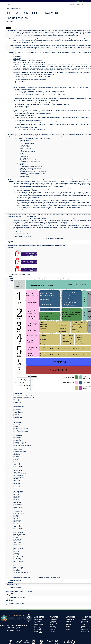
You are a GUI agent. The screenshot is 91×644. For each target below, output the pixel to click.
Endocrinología (17, 515)
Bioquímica (16, 414)
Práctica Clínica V (18, 539)
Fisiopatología (17, 439)
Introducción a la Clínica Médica (22, 444)
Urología (16, 479)
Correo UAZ (80, 1)
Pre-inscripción (38, 630)
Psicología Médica (18, 430)
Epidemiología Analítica (20, 451)
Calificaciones (54, 620)
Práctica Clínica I (18, 461)
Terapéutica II (17, 485)
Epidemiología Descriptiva (20, 442)
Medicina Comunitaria (19, 550)
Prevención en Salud (19, 513)
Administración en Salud (20, 534)
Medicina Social (18, 493)
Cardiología (16, 494)
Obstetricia (16, 537)
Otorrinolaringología (19, 477)
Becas (52, 625)
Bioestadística (17, 409)
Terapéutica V (17, 542)
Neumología (17, 496)
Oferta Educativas (15, 8)
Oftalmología (17, 480)
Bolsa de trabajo (70, 623)
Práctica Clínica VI (18, 556)
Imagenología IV (18, 525)
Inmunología (17, 455)
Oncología (16, 501)
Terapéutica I (17, 465)
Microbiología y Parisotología (21, 428)
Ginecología (16, 553)
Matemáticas (17, 399)
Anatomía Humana (18, 413)
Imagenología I (17, 463)
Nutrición (16, 460)
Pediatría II (16, 552)
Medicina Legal (17, 555)
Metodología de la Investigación (22, 432)
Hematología (17, 456)
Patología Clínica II (18, 487)
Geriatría (16, 518)
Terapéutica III (17, 506)
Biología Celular (17, 403)
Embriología (17, 411)
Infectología (17, 458)
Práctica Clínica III (18, 503)
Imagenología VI (18, 558)
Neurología (16, 499)
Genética (16, 453)
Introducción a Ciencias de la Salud (23, 396)
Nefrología (16, 498)
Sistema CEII (84, 623)
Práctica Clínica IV (18, 523)
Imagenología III (18, 504)
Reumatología (17, 520)
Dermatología (17, 522)
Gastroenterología (18, 475)
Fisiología (16, 427)
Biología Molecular (18, 418)
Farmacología (17, 437)
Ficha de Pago (38, 628)
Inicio (8, 4)
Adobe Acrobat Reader (56, 577)
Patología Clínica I (18, 466)
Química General (18, 401)
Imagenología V (18, 541)
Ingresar (74, 1)
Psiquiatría (16, 517)
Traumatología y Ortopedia (20, 474)
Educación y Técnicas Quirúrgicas (22, 446)
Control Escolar (38, 620)
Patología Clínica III (18, 508)
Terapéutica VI (17, 560)
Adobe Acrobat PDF (60, 246)
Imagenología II (17, 484)
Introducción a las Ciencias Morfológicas (24, 398)
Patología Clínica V (18, 544)
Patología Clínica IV (18, 528)
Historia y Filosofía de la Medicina (22, 425)
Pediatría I (16, 536)
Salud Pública (17, 472)
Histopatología (17, 441)
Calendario (53, 621)
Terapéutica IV (17, 527)
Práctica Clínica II (18, 482)
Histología (16, 416)
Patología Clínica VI (18, 561)
